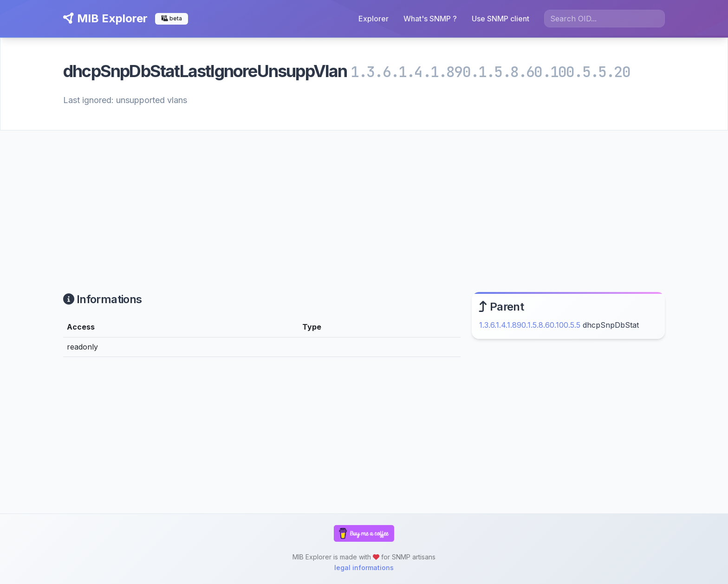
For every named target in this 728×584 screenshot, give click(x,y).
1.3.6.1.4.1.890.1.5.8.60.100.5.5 (530, 325)
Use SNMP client (500, 19)
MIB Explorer (105, 18)
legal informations (364, 568)
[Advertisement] (364, 200)
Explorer (374, 19)
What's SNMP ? (430, 19)
